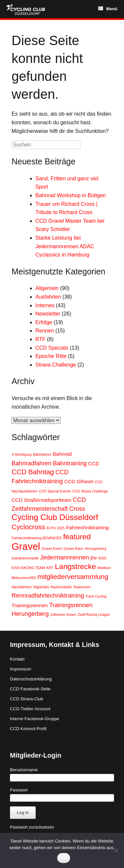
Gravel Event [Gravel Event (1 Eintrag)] (52, 549)
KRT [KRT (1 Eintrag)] (50, 568)
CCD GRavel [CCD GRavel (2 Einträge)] (79, 481)
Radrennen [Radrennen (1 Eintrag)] (82, 587)
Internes (45, 305)
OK (64, 858)
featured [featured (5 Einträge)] (77, 537)
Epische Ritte (51, 356)
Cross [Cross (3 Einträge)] (77, 509)
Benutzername (24, 770)
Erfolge (44, 322)
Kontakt (17, 659)
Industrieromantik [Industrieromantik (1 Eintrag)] (25, 558)
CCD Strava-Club (26, 699)
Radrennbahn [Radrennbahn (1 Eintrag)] (61, 587)
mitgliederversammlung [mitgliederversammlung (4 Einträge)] (73, 577)
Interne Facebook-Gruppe (35, 719)
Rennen (45, 331)
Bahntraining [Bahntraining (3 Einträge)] (70, 463)
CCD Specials (52, 348)
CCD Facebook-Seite (30, 689)
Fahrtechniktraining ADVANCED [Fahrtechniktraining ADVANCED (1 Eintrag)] (37, 538)
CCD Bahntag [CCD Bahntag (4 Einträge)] (33, 472)
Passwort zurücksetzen (32, 827)
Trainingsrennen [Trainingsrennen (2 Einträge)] (30, 605)
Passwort (19, 790)
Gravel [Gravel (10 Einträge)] (26, 546)
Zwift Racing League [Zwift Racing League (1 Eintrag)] (94, 614)
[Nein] (116, 850)
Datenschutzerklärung (31, 679)
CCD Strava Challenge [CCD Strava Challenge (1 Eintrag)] (90, 491)
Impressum (21, 669)
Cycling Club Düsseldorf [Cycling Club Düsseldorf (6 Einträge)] (55, 517)
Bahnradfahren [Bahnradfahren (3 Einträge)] (32, 463)
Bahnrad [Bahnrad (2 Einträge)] (62, 454)
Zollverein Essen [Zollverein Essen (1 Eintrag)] (63, 614)
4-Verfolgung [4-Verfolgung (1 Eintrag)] (21, 454)
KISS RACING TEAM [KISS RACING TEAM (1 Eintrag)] (28, 568)
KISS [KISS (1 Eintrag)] (102, 558)
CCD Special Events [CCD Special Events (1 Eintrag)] (55, 491)
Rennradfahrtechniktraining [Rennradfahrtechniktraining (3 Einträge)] (48, 595)
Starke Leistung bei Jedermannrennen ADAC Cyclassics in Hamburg (65, 246)
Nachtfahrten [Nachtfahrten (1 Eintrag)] (22, 587)
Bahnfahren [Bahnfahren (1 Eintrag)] (42, 454)
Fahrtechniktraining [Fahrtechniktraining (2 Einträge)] (87, 527)
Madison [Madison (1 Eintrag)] (104, 568)
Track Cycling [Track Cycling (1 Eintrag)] (96, 596)
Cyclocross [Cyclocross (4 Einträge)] (28, 527)
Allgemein (47, 288)
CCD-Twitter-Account (30, 709)
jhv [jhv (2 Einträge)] (94, 558)
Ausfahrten (48, 297)
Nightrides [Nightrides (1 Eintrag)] (41, 587)
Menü (108, 9)
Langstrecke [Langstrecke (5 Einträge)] (75, 566)
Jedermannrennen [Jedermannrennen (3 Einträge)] (64, 557)
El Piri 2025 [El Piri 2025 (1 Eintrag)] (56, 528)
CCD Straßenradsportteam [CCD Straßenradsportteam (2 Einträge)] (41, 500)
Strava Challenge (56, 365)
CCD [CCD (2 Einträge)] (94, 463)
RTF (41, 339)
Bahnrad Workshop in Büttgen (71, 195)
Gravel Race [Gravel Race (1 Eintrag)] (73, 549)
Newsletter (48, 314)
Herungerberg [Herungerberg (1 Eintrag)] (96, 549)
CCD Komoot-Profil (28, 729)
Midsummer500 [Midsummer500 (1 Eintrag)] (24, 578)
